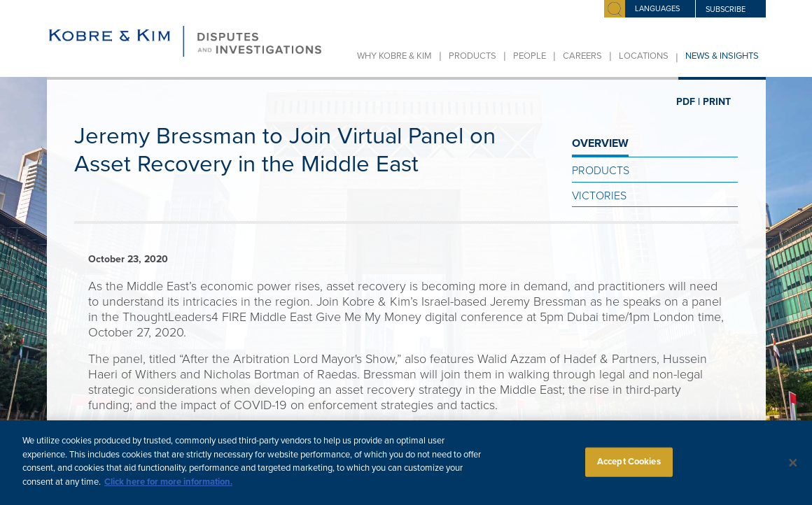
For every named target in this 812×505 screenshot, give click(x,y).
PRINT (717, 102)
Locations (644, 56)
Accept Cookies (629, 469)
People (530, 56)
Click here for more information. (168, 490)
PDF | (688, 102)
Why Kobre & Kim (394, 56)
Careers (582, 56)
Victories (599, 196)
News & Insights (722, 56)
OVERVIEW (600, 143)
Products (472, 56)
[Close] (793, 471)
